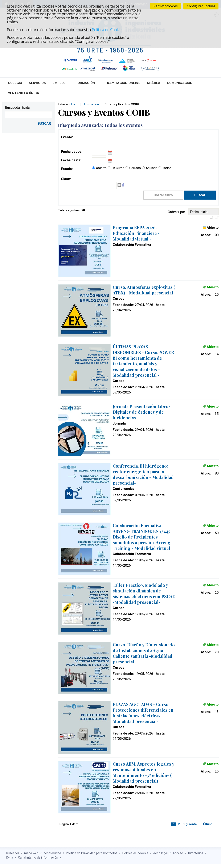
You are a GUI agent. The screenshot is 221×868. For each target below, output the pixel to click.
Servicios (37, 83)
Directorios (196, 853)
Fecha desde (71, 152)
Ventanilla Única (24, 93)
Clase (66, 179)
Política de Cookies (107, 29)
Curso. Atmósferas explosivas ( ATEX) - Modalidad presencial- (144, 290)
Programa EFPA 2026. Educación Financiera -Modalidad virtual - (136, 233)
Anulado (152, 168)
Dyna (10, 858)
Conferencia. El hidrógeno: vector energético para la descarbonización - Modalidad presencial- (143, 474)
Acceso (178, 853)
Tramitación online (123, 83)
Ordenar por (176, 212)
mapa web (31, 853)
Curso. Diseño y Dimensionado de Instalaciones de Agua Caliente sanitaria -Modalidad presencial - (144, 653)
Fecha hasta (71, 160)
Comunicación (180, 83)
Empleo (59, 83)
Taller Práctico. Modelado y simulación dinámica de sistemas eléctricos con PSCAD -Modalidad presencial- (144, 593)
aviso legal (160, 853)
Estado (66, 169)
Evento (67, 137)
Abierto (101, 168)
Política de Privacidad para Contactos (92, 853)
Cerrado (135, 168)
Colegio (15, 83)
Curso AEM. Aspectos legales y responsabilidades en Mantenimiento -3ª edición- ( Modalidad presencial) (143, 772)
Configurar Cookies (201, 6)
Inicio (75, 104)
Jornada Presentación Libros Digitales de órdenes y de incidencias (142, 412)
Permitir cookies (165, 6)
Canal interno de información (38, 858)
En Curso (118, 168)
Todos (167, 168)
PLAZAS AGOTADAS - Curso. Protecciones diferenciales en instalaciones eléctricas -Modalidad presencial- (143, 713)
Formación (85, 83)
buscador (13, 853)
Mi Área (154, 83)
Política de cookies (135, 853)
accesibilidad (52, 853)
